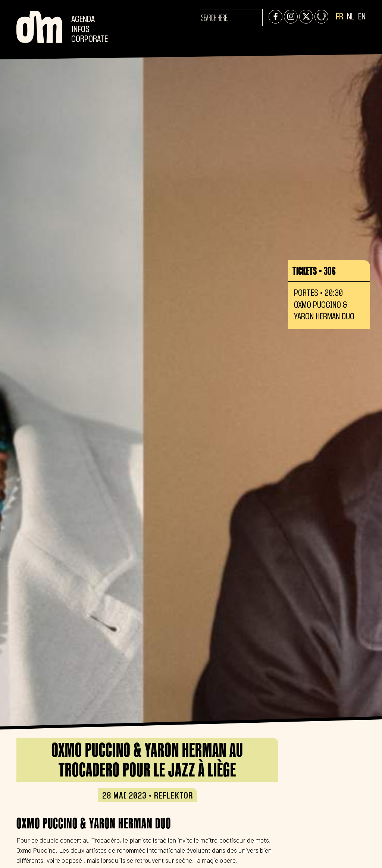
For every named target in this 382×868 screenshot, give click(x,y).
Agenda (83, 20)
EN (362, 17)
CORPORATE (90, 39)
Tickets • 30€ (314, 271)
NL (351, 17)
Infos (80, 30)
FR (339, 17)
